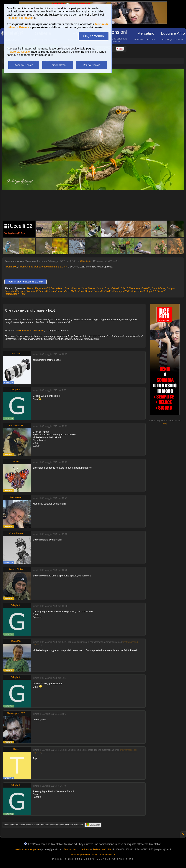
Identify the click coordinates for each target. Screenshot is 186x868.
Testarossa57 (12, 294)
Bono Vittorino (72, 288)
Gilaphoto (86, 261)
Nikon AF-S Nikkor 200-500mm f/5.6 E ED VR (43, 267)
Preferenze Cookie (18, 52)
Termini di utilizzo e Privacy (77, 849)
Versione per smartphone (27, 849)
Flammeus (135, 288)
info (165, 423)
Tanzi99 (161, 291)
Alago (38, 288)
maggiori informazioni (21, 18)
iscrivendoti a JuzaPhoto (30, 331)
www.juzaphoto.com (81, 855)
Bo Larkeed (57, 288)
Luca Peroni (56, 291)
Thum (23, 294)
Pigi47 (108, 291)
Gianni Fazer (159, 288)
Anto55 (46, 288)
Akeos (30, 288)
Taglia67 (151, 291)
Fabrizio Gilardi (120, 288)
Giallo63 (146, 288)
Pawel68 (98, 291)
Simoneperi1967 (121, 291)
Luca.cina (16, 354)
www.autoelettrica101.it (104, 855)
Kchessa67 (42, 291)
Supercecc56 (138, 291)
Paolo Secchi (85, 291)
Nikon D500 (11, 267)
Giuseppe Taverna (25, 291)
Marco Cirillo (70, 291)
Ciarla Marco (88, 288)
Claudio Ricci (103, 288)
